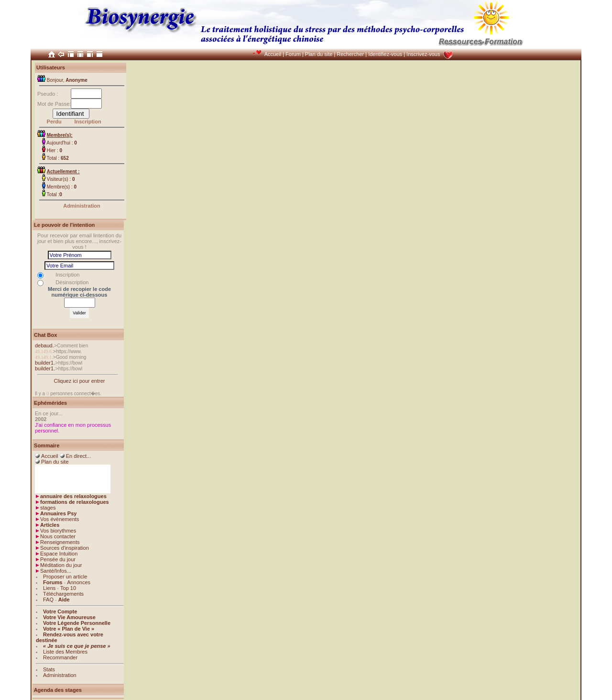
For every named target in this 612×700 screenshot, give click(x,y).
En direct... (79, 456)
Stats (49, 669)
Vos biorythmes (58, 531)
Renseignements (60, 542)
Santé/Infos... (56, 571)
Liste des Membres (65, 652)
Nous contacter (58, 536)
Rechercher (350, 54)
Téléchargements (63, 594)
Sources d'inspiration (65, 548)
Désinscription (72, 282)
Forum (293, 54)
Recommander (60, 657)
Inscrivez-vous (423, 54)
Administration (82, 206)
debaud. (44, 345)
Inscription (87, 122)
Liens (49, 588)
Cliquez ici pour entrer (80, 381)
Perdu (54, 122)
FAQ (48, 600)
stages (48, 508)
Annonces (79, 582)
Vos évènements (60, 519)
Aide (64, 600)
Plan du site (319, 54)
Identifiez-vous (385, 54)
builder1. (45, 363)
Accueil (273, 54)
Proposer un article (65, 577)
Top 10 (68, 588)
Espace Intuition (59, 554)
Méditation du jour (61, 565)
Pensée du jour (58, 559)
